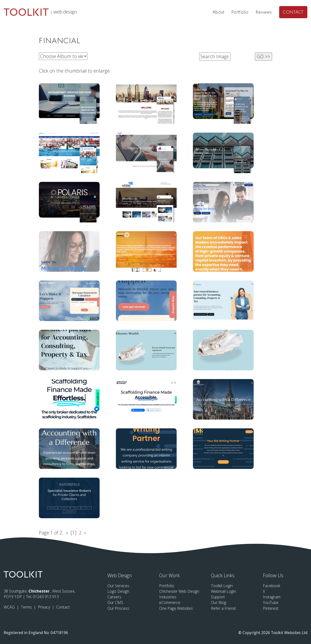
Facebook (272, 586)
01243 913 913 (46, 597)
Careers (114, 597)
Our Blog (219, 602)
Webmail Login (223, 591)
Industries (168, 597)
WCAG (10, 607)
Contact (293, 12)
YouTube (271, 602)
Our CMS (115, 602)
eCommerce (170, 602)
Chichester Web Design (179, 591)
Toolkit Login (222, 586)
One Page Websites (176, 608)
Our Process (118, 608)
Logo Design (118, 591)
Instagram (272, 597)
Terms (27, 607)
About (218, 12)
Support (218, 597)
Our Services (118, 586)
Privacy (44, 607)
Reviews (264, 12)
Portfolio (240, 12)
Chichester (39, 591)
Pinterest (271, 608)
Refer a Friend (223, 608)
